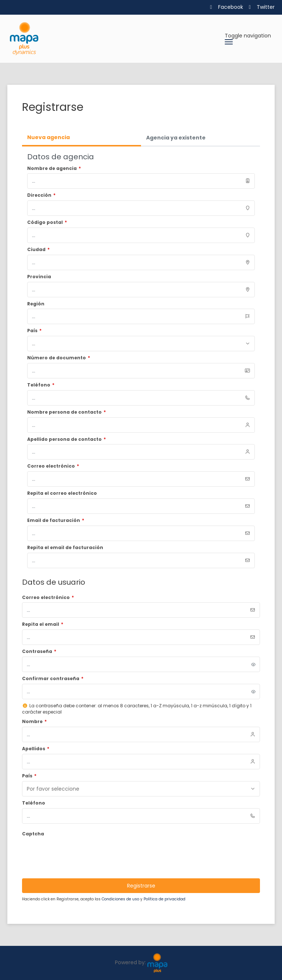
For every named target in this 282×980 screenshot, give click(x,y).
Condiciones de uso (121, 899)
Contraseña (39, 651)
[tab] (82, 138)
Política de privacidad (164, 899)
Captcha (33, 834)
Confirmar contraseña (53, 679)
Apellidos (36, 749)
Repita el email (43, 624)
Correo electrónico (48, 598)
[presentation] (78, 853)
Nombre (34, 722)
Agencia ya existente (176, 138)
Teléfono (34, 803)
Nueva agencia (48, 137)
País (29, 776)
